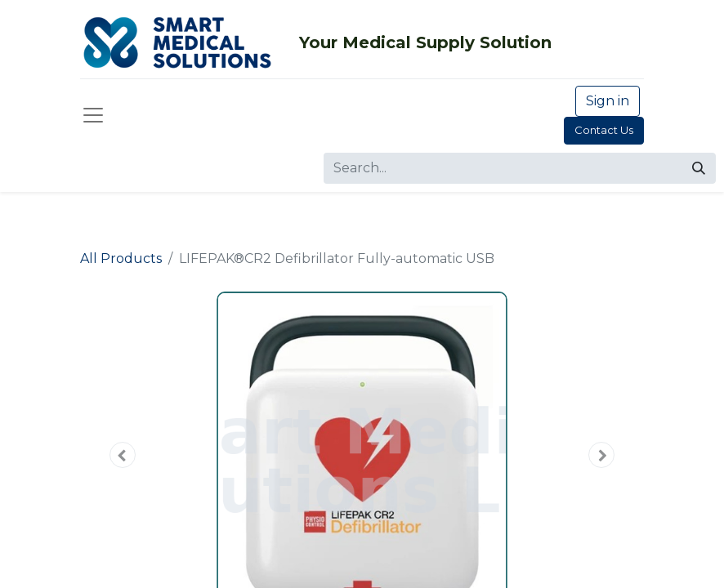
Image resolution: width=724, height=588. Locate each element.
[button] (123, 455)
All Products (121, 258)
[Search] (699, 168)
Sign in (608, 101)
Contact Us (604, 130)
